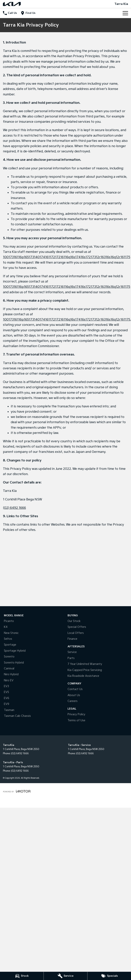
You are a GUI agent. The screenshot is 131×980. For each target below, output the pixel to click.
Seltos (8, 639)
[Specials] (109, 976)
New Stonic (11, 633)
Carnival (9, 669)
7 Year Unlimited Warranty (85, 664)
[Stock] (22, 976)
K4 (6, 627)
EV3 (6, 686)
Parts (71, 658)
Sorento (9, 657)
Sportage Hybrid (15, 651)
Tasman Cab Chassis (17, 716)
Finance (72, 639)
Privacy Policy (76, 714)
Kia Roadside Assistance (83, 676)
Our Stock (74, 621)
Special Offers (77, 627)
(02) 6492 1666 (14, 508)
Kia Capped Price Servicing (85, 670)
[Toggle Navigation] (125, 13)
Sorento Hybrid (14, 663)
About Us (74, 695)
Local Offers (76, 633)
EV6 (7, 698)
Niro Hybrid (11, 674)
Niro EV (9, 680)
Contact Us (75, 689)
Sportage (10, 645)
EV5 (6, 692)
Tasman (9, 710)
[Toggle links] (17, 791)
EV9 (7, 704)
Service (72, 652)
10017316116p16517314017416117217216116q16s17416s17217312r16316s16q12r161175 (67, 257)
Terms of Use (76, 720)
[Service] (65, 976)
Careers (73, 701)
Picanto (9, 621)
